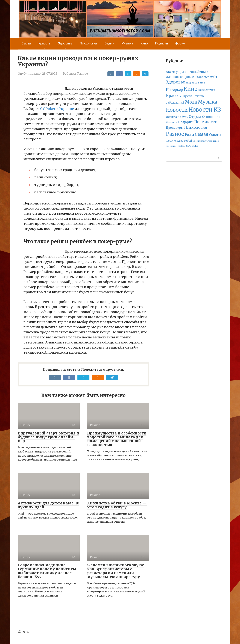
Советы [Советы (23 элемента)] (215, 135)
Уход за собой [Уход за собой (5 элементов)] (183, 141)
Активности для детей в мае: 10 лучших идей (49, 505)
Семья (26, 43)
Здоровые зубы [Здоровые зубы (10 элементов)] (206, 77)
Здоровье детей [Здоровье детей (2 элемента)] (195, 83)
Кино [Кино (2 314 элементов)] (191, 89)
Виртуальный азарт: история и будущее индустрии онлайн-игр (48, 437)
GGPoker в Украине (57, 109)
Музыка (127, 43)
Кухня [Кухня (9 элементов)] (187, 96)
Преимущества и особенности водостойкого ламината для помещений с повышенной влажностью (117, 439)
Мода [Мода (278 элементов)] (191, 102)
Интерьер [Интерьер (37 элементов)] (174, 90)
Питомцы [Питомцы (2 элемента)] (172, 122)
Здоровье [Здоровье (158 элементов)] (175, 82)
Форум (180, 43)
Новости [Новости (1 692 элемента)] (177, 110)
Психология (88, 43)
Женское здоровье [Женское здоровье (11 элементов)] (180, 77)
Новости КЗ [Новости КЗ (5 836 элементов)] (205, 110)
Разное (83, 74)
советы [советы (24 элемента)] (192, 146)
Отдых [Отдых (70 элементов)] (195, 116)
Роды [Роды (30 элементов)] (189, 135)
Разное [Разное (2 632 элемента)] (175, 134)
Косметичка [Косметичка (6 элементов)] (207, 90)
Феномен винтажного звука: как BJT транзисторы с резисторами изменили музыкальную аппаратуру (116, 571)
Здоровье (65, 43)
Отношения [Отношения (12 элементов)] (211, 117)
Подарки (162, 43)
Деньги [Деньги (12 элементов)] (203, 72)
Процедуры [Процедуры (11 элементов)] (175, 128)
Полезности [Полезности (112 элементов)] (206, 122)
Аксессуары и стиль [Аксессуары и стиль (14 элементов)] (181, 72)
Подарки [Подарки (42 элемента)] (186, 122)
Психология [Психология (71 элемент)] (196, 127)
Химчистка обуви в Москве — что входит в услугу (117, 505)
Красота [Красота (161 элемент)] (174, 96)
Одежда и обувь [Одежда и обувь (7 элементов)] (177, 117)
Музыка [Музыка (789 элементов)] (208, 102)
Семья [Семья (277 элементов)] (202, 134)
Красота (44, 43)
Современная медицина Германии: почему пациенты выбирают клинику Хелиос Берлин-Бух (47, 571)
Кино (144, 43)
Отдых (109, 43)
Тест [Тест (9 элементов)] (169, 141)
